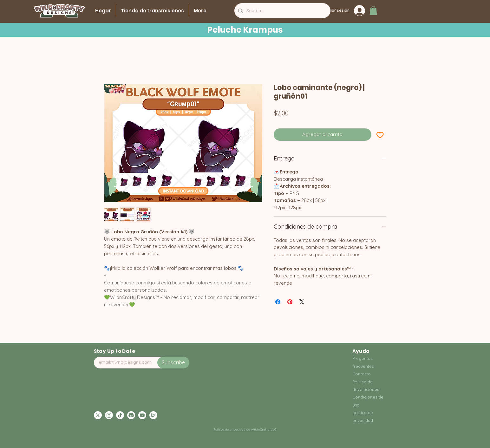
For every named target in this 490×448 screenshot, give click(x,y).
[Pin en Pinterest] (290, 302)
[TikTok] (120, 415)
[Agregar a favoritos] (380, 135)
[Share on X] (302, 302)
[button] (373, 11)
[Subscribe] (173, 363)
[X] (98, 415)
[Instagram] (109, 415)
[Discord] (131, 415)
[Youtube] (142, 415)
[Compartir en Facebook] (278, 302)
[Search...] (282, 11)
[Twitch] (153, 415)
